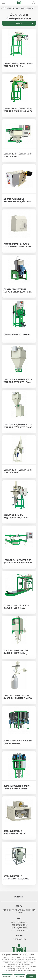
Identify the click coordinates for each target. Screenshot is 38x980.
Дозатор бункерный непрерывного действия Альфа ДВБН (17, 291)
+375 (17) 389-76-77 (19, 923)
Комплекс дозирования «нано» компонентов (17, 787)
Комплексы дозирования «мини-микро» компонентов (18, 742)
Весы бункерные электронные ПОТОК (15, 832)
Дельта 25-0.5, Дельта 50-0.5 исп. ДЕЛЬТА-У (18, 155)
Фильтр (25, 23)
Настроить (7, 976)
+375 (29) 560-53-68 (19, 928)
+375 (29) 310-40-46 (19, 925)
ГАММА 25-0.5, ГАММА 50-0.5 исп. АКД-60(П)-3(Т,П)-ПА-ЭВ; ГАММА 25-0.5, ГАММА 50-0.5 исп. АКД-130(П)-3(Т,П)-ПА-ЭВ (18, 426)
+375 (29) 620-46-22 (19, 930)
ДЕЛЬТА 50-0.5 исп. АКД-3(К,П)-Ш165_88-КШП (16, 516)
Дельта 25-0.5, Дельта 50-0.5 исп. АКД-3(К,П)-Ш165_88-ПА (18, 110)
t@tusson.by (20, 939)
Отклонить (20, 976)
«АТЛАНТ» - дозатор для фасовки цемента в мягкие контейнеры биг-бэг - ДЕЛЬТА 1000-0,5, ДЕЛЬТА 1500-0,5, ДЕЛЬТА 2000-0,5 (19, 697)
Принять (31, 976)
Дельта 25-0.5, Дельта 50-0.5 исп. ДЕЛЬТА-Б (18, 471)
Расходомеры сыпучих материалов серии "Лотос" (18, 245)
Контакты (19, 897)
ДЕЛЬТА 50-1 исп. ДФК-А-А (17, 334)
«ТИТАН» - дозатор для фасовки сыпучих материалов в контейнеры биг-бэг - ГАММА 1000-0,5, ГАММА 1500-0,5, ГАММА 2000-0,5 (18, 652)
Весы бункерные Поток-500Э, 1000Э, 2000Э (16, 877)
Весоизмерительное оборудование (18, 8)
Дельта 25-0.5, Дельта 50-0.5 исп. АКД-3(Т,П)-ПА (18, 65)
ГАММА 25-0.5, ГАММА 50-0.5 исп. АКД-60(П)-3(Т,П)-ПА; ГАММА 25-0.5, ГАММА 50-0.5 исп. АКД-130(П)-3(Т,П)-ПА (18, 381)
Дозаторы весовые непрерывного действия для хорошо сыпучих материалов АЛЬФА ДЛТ (17, 200)
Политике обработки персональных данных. (19, 970)
